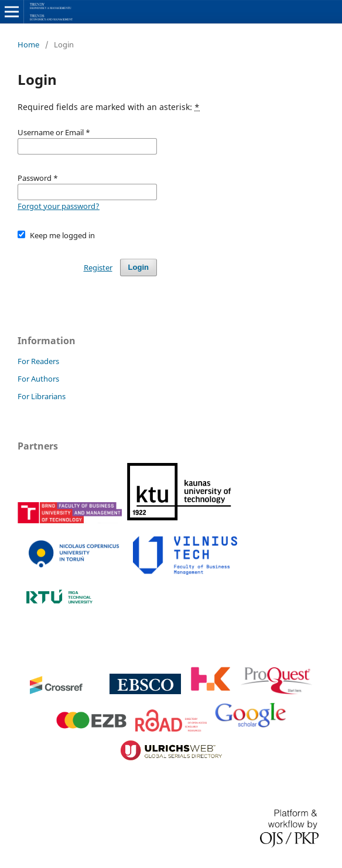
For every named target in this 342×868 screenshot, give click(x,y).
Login (138, 267)
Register (98, 267)
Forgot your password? (59, 206)
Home (28, 44)
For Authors (38, 379)
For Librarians (42, 396)
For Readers (38, 361)
